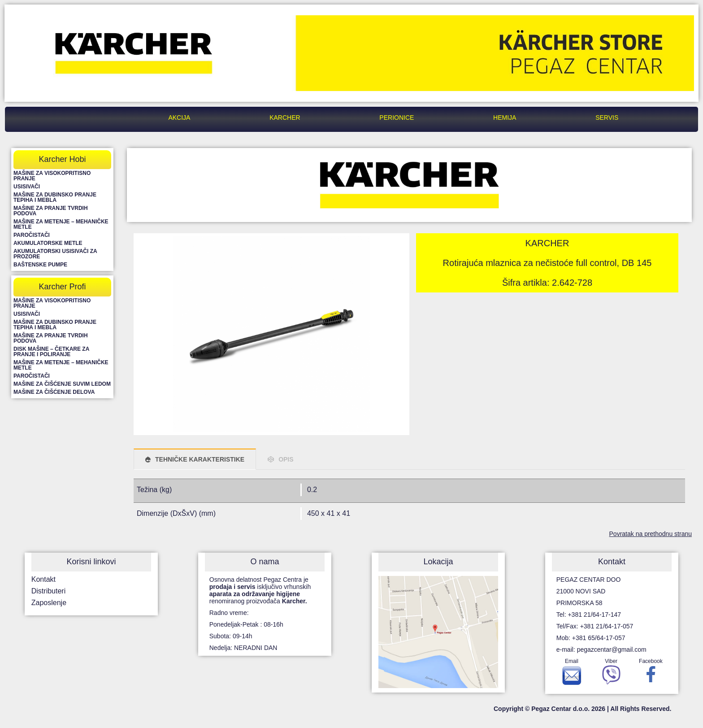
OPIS (286, 459)
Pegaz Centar (89, 118)
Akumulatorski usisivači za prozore (55, 254)
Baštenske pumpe (40, 265)
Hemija (505, 118)
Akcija (179, 118)
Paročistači (32, 235)
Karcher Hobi (62, 159)
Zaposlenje (49, 603)
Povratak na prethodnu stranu (651, 534)
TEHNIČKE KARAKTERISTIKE (200, 459)
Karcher (285, 118)
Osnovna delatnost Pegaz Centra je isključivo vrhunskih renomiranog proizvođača (260, 590)
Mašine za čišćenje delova (54, 392)
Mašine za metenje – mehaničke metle (61, 224)
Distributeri (48, 591)
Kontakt (43, 579)
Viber (611, 674)
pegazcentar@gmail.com (612, 650)
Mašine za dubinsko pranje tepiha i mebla (55, 197)
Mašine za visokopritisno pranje (52, 176)
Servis (607, 118)
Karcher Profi (62, 287)
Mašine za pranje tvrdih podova (51, 211)
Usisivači (27, 187)
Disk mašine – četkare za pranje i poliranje (51, 352)
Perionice (397, 118)
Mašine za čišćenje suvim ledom (62, 384)
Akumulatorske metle (48, 243)
